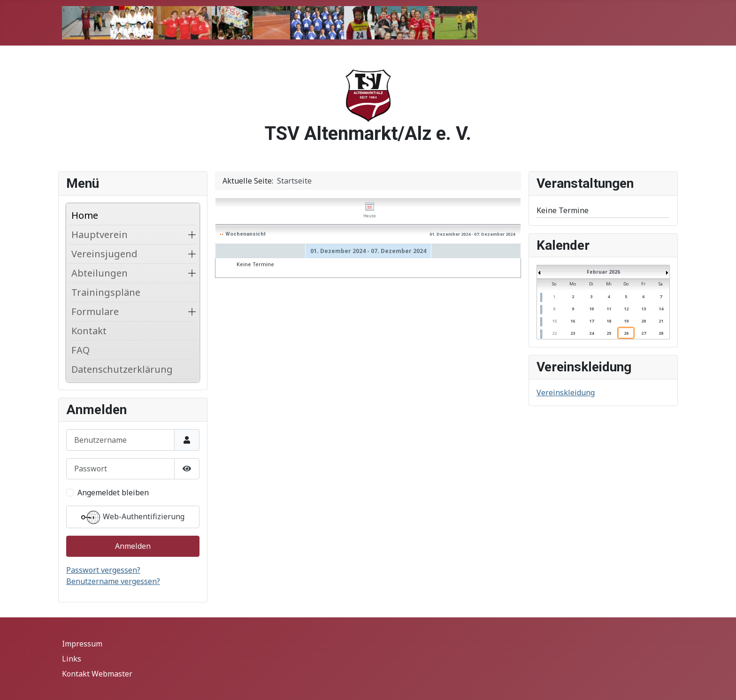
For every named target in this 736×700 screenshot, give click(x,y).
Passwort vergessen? (103, 570)
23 (573, 333)
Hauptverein (100, 235)
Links (72, 659)
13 (644, 309)
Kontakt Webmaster (97, 674)
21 (661, 321)
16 (573, 321)
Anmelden (133, 546)
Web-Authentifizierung (133, 517)
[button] (192, 235)
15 (554, 321)
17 (591, 321)
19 (626, 321)
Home (85, 215)
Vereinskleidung (566, 392)
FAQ (80, 350)
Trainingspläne (106, 292)
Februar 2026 (603, 272)
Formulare (95, 312)
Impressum (82, 644)
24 (591, 333)
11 (609, 309)
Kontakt (89, 331)
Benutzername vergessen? (113, 581)
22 (554, 333)
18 (609, 321)
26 (626, 333)
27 (644, 333)
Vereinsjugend (104, 254)
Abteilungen (100, 273)
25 (609, 333)
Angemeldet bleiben (113, 492)
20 (644, 321)
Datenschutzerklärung (122, 369)
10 (591, 309)
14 (661, 309)
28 (661, 333)
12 (626, 309)
